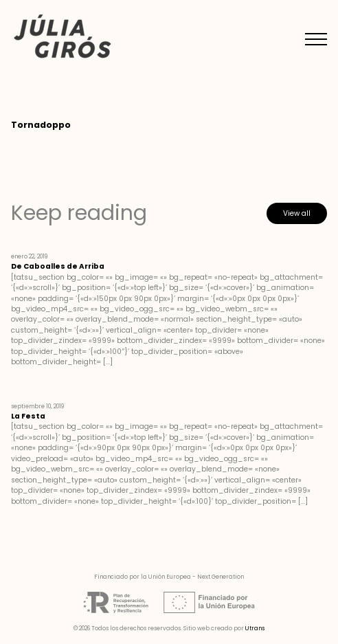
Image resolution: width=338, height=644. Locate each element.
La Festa (28, 416)
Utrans (255, 628)
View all (297, 213)
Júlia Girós (63, 37)
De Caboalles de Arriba (58, 266)
